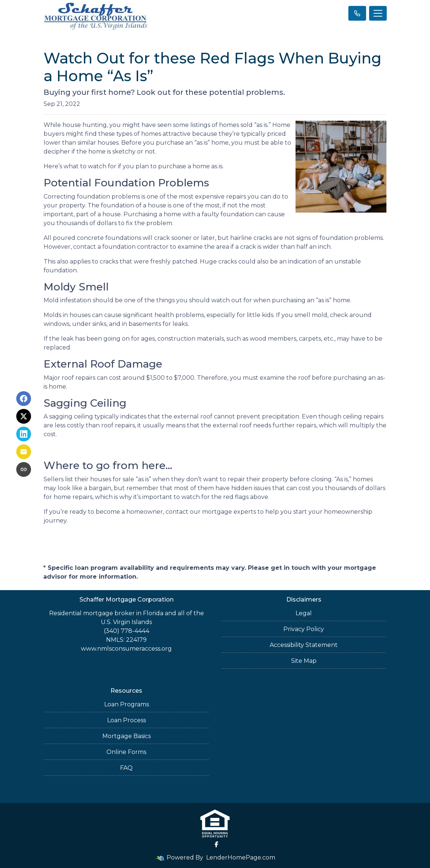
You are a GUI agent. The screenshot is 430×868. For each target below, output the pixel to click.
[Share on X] (24, 416)
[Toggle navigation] (378, 13)
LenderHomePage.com (241, 857)
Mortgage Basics (127, 736)
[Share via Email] (24, 452)
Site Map (304, 661)
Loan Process (127, 720)
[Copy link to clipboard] (24, 469)
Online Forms (126, 752)
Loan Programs (127, 704)
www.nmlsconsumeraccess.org (126, 649)
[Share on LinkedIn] (24, 434)
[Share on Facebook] (24, 399)
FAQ (126, 768)
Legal (304, 613)
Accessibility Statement (304, 645)
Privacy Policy (304, 629)
